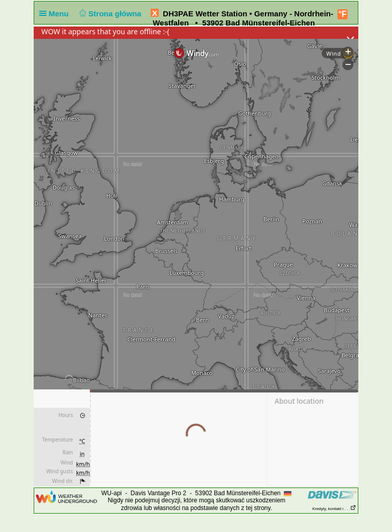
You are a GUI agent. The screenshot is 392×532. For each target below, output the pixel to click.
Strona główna (109, 14)
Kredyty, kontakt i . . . (334, 509)
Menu (56, 14)
